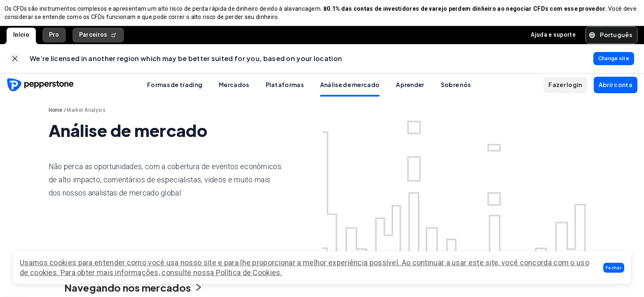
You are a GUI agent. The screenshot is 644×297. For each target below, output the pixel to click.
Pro (54, 39)
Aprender (410, 93)
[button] (614, 268)
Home (56, 118)
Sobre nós (456, 93)
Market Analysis (86, 118)
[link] (15, 65)
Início (21, 39)
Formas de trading (175, 93)
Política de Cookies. (249, 272)
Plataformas (285, 93)
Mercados (234, 93)
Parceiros (98, 39)
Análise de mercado (350, 93)
